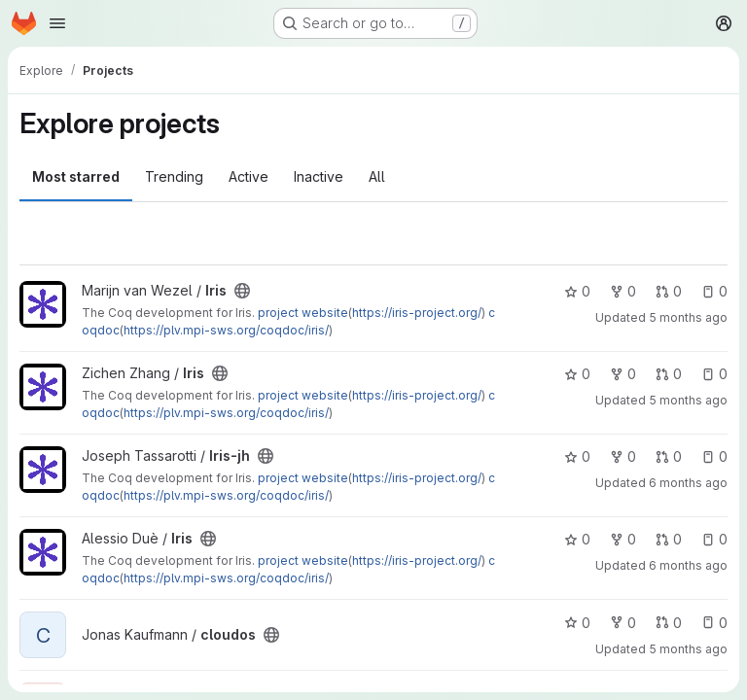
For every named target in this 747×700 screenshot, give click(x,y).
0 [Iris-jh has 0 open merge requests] (669, 456)
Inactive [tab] (319, 176)
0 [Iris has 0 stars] (577, 291)
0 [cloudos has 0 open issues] (714, 623)
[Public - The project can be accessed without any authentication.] (242, 291)
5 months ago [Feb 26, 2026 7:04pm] (688, 400)
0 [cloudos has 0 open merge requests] (669, 623)
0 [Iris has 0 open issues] (714, 291)
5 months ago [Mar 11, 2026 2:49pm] (688, 649)
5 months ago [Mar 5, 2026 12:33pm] (688, 317)
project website (303, 313)
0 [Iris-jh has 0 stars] (577, 456)
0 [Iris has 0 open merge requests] (669, 291)
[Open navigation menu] (57, 23)
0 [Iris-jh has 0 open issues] (714, 456)
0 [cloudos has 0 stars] (577, 623)
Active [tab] (249, 176)
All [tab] (377, 176)
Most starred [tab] (76, 176)
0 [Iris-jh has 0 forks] (623, 456)
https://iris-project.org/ (417, 313)
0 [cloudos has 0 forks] (623, 623)
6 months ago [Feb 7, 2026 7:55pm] (688, 483)
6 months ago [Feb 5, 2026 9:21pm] (688, 565)
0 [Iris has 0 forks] (623, 291)
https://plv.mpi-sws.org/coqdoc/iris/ (226, 330)
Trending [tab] (174, 176)
